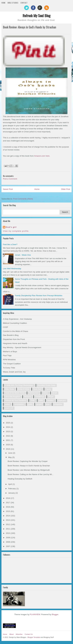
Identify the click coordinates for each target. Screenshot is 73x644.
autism (8, 404)
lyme (48, 404)
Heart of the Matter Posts (15, 393)
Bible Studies (13, 3)
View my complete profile (16, 231)
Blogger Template (34, 637)
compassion (19, 404)
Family (48, 389)
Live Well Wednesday (12, 269)
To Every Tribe (9, 368)
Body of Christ (24, 389)
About (11, 634)
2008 (8, 542)
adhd (41, 400)
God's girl (11, 227)
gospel (39, 404)
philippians (58, 404)
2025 (8, 423)
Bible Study (9, 389)
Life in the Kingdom (13, 397)
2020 (8, 445)
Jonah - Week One (23, 255)
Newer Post (8, 189)
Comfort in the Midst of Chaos (16, 331)
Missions (28, 397)
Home (3, 3)
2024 (8, 427)
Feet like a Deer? (10, 244)
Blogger (55, 614)
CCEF (5, 327)
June (11, 453)
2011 (8, 529)
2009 (8, 538)
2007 (8, 546)
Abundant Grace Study (46, 385)
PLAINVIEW (35, 614)
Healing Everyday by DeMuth (20, 479)
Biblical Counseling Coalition (15, 323)
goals (30, 404)
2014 (8, 516)
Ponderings (40, 397)
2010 (8, 533)
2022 (8, 436)
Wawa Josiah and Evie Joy (14, 372)
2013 (8, 520)
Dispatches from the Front (14, 339)
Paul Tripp (7, 355)
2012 (8, 524)
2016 (8, 507)
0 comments (66, 32)
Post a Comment (10, 179)
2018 (8, 498)
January (12, 493)
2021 (8, 440)
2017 (8, 503)
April (10, 484)
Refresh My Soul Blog (37, 16)
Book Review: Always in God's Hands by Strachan (29, 466)
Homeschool (34, 393)
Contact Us (29, 634)
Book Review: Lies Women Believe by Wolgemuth (29, 470)
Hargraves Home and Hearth (15, 343)
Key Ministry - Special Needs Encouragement (22, 347)
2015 (8, 511)
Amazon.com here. (42, 156)
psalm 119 (9, 408)
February (12, 489)
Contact (24, 3)
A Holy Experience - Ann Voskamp (17, 319)
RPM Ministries (9, 360)
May (10, 457)
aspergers (62, 400)
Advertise (19, 634)
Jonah (54, 393)
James (45, 393)
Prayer (51, 397)
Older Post (66, 189)
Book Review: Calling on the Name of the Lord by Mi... (30, 474)
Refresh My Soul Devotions (16, 400)
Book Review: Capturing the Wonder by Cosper (28, 461)
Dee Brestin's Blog (11, 335)
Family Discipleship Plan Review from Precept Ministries (39, 296)
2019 (8, 449)
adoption (50, 400)
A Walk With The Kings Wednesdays (19, 385)
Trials (33, 400)
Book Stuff (37, 389)
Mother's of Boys (10, 352)
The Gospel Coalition (12, 364)
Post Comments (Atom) (23, 199)
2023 (8, 431)
